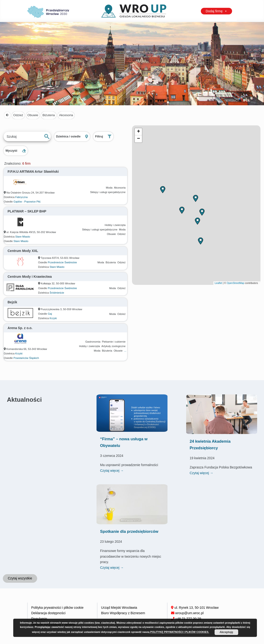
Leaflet (218, 283)
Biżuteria (48, 115)
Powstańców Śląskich (26, 358)
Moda (109, 188)
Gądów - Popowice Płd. (27, 202)
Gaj (50, 314)
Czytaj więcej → (112, 471)
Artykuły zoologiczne (114, 346)
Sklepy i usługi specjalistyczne (108, 192)
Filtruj (103, 137)
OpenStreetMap (235, 283)
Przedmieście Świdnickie (62, 262)
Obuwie (33, 115)
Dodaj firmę (216, 11)
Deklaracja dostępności (48, 613)
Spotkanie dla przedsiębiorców (129, 532)
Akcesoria (66, 115)
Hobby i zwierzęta (115, 225)
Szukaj (47, 137)
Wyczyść (16, 151)
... (125, 351)
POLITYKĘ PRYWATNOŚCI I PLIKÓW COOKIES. (180, 632)
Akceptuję (226, 632)
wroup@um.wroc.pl (189, 613)
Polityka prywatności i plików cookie (57, 608)
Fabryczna (22, 197)
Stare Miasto (23, 237)
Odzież (18, 115)
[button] (197, 221)
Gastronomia (93, 342)
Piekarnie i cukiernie (114, 342)
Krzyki (53, 318)
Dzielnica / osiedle (72, 137)
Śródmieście (57, 293)
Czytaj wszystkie (20, 578)
